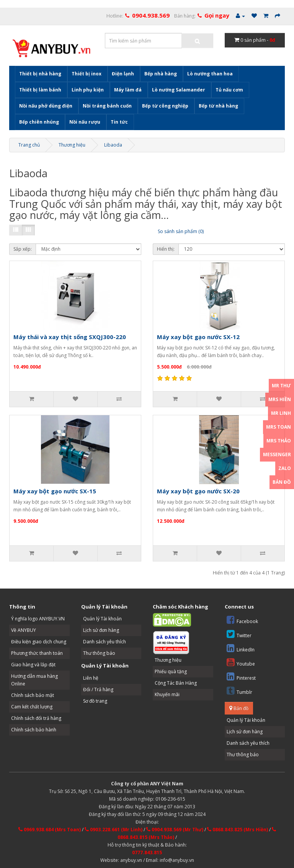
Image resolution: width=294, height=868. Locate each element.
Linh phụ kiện (88, 90)
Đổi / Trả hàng (98, 689)
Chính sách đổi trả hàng (36, 718)
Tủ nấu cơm (229, 90)
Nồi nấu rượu (85, 122)
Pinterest (241, 676)
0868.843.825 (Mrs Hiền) (238, 830)
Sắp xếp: (23, 249)
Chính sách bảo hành (34, 730)
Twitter (239, 634)
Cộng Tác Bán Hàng (176, 683)
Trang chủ (29, 145)
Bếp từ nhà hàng (218, 106)
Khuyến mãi (167, 694)
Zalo (285, 468)
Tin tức (119, 122)
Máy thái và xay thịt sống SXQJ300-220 (70, 337)
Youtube (241, 662)
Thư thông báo (99, 653)
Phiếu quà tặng (171, 671)
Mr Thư (281, 386)
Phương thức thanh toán (37, 653)
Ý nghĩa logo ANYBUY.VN (38, 619)
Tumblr (239, 691)
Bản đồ (239, 708)
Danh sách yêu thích (105, 642)
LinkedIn (241, 648)
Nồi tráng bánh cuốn (107, 106)
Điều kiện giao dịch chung (39, 642)
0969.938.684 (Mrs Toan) (50, 830)
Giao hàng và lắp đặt (33, 665)
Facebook (242, 620)
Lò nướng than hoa (210, 74)
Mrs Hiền (280, 399)
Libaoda (113, 145)
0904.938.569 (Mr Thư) (175, 830)
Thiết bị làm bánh (40, 90)
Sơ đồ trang (95, 701)
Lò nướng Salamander (179, 90)
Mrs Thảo (279, 441)
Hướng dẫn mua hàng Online (34, 680)
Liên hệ (91, 678)
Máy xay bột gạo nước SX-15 (55, 491)
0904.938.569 (151, 15)
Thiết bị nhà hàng (40, 74)
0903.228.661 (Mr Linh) (114, 830)
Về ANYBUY (24, 630)
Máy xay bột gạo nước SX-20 (198, 491)
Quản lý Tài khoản (102, 619)
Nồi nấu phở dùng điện (46, 106)
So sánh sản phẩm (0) (181, 231)
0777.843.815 (147, 852)
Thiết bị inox (87, 74)
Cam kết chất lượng (32, 707)
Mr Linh (281, 413)
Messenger (277, 454)
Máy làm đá (128, 90)
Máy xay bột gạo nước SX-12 (198, 337)
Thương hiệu (72, 145)
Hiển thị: (166, 249)
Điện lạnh (123, 74)
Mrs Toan (278, 427)
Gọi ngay (217, 15)
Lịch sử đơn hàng (101, 630)
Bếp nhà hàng (161, 74)
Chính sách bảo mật (33, 695)
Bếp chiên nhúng (39, 122)
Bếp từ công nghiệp (165, 106)
